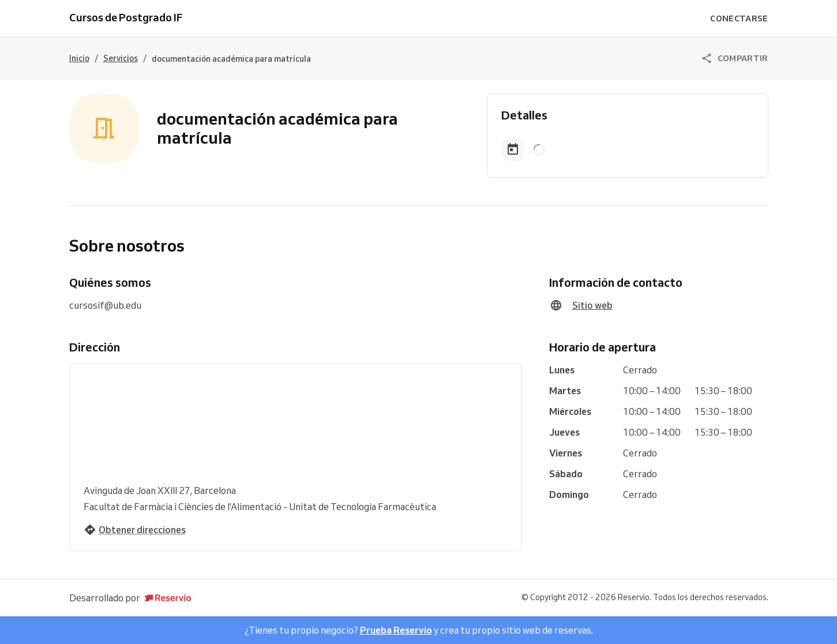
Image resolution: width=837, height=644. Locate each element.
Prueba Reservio (396, 630)
